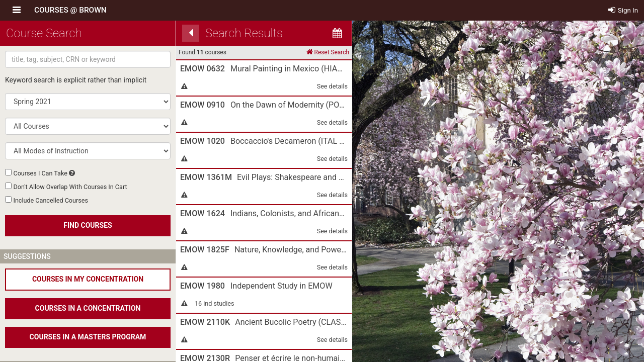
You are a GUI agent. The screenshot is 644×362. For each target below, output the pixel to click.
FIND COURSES (88, 225)
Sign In (623, 10)
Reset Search (328, 52)
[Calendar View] (337, 33)
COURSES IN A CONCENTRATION (88, 308)
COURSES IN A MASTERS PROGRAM (88, 337)
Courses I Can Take (40, 173)
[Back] (191, 33)
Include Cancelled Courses (50, 200)
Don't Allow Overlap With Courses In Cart (70, 187)
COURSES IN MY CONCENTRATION (88, 279)
